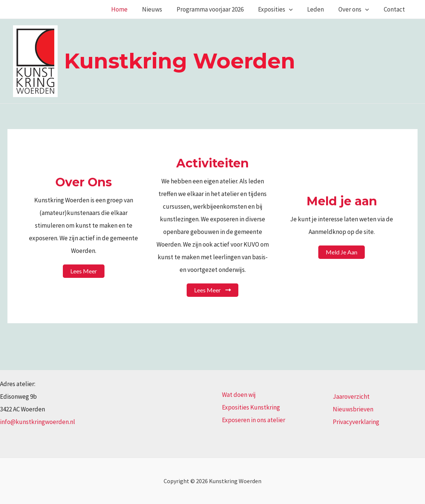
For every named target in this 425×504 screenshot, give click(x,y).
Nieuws (162, 9)
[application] (296, 9)
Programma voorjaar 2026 (219, 9)
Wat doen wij (239, 395)
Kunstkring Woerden (180, 61)
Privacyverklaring (356, 422)
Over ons (357, 9)
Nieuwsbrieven (353, 409)
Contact (395, 9)
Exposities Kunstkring (251, 407)
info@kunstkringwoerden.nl (38, 422)
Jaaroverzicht (351, 397)
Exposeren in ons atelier (254, 420)
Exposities (282, 9)
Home (132, 9)
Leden (320, 9)
